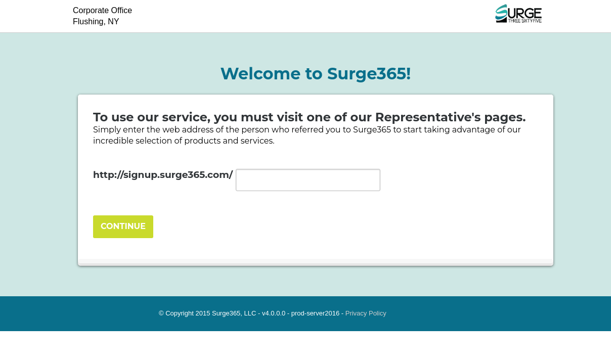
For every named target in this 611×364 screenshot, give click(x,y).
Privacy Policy (366, 313)
